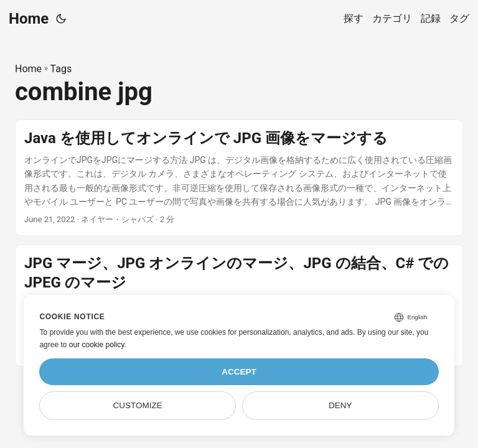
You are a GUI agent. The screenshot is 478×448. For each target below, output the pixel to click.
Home (29, 19)
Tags (61, 69)
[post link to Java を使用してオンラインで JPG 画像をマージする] (239, 178)
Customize (138, 405)
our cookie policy (97, 345)
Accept (239, 372)
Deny (340, 405)
